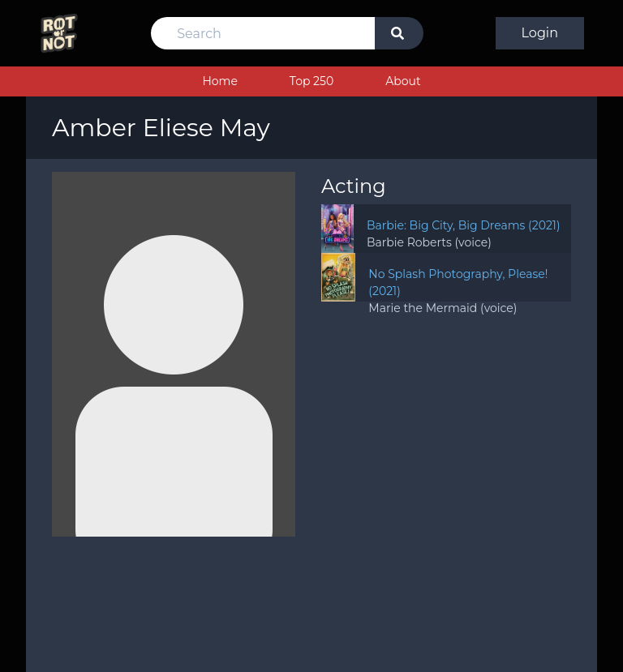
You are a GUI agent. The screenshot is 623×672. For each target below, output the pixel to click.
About (403, 81)
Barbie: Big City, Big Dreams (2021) (464, 225)
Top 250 (311, 81)
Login (540, 33)
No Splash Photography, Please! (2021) (458, 282)
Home (219, 81)
